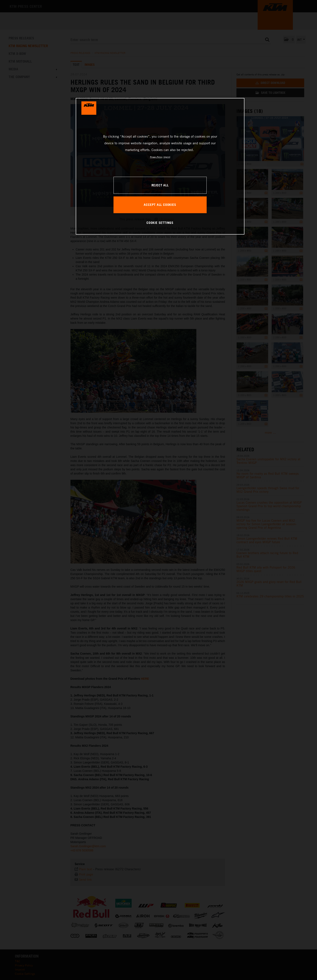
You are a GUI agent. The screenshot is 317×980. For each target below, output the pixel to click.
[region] (160, 166)
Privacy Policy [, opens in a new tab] (156, 157)
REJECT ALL (160, 185)
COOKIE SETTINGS (160, 223)
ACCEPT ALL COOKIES (160, 205)
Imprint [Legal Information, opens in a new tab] (167, 157)
